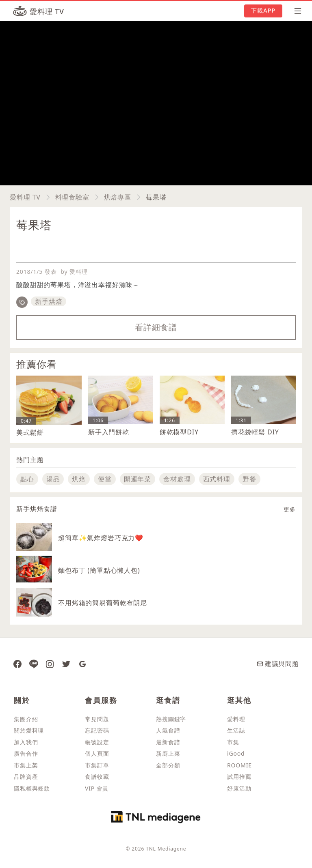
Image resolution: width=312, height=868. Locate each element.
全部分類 (168, 765)
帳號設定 (97, 742)
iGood (236, 753)
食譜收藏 (97, 777)
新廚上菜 (168, 753)
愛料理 (236, 719)
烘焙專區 (118, 197)
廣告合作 (26, 753)
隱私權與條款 (32, 788)
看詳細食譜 (156, 327)
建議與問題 (278, 664)
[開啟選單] (295, 11)
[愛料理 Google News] (82, 664)
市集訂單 (97, 765)
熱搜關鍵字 (171, 719)
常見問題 (97, 719)
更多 (290, 509)
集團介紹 (26, 719)
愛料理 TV (25, 197)
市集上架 (26, 765)
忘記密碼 (97, 730)
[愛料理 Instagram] (50, 664)
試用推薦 (239, 777)
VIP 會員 (97, 788)
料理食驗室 (72, 197)
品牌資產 (26, 777)
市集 (233, 742)
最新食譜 (168, 742)
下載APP (263, 10)
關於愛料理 (29, 730)
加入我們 (26, 742)
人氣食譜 (168, 730)
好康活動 (239, 788)
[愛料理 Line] (34, 664)
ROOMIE (239, 765)
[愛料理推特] (66, 664)
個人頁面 (97, 753)
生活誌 (236, 730)
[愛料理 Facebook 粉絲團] (17, 664)
